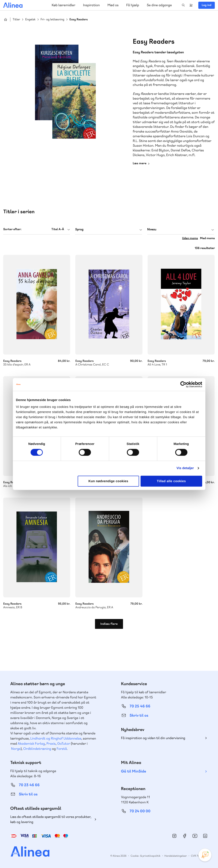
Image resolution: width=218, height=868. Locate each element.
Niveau (152, 230)
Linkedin (205, 836)
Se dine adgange (159, 5)
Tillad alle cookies (171, 481)
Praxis (51, 743)
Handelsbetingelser (176, 856)
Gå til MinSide (134, 771)
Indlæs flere (109, 624)
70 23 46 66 (29, 785)
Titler (16, 20)
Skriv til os (139, 715)
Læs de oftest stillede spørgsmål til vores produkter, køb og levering (51, 819)
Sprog (79, 230)
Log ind (207, 5)
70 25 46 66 (140, 706)
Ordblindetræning (37, 749)
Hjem (6, 19)
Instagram (174, 836)
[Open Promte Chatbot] (205, 855)
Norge (16, 749)
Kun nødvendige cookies (108, 481)
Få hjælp (133, 5)
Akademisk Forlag (31, 743)
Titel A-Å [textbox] (58, 229)
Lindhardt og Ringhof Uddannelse (56, 738)
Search (183, 5)
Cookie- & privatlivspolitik (145, 856)
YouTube (195, 836)
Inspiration (91, 5)
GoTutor (64, 743)
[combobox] (37, 229)
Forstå (62, 749)
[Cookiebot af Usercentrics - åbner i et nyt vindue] (183, 385)
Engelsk (30, 20)
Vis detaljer (185, 468)
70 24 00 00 (140, 811)
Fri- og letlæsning (53, 20)
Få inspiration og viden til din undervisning (153, 738)
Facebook (185, 836)
